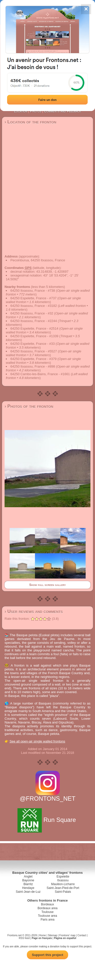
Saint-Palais (63, 892)
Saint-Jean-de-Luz (28, 892)
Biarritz (28, 884)
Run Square (48, 820)
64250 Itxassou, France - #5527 (34, 351)
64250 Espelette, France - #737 (33, 298)
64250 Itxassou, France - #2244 (34, 321)
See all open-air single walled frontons (37, 741)
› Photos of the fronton (29, 406)
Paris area (48, 920)
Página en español (65, 938)
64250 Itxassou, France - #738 (33, 291)
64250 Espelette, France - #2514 (34, 328)
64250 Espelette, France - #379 (33, 359)
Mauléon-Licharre (63, 884)
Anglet (28, 877)
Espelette (63, 877)
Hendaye (28, 888)
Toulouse (47, 912)
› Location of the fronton (30, 122)
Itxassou (63, 880)
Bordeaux (48, 904)
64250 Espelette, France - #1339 (34, 336)
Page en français (42, 938)
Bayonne (28, 880)
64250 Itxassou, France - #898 (33, 366)
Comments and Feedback (63, 111)
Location (21, 111)
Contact (82, 935)
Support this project (48, 955)
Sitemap (53, 935)
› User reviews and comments (34, 611)
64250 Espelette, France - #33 (33, 344)
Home (42, 935)
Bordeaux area (48, 908)
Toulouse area (48, 916)
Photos (36, 111)
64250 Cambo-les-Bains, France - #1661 (40, 374)
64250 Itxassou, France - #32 (32, 313)
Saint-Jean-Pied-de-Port (63, 888)
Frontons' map (67, 935)
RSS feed (24, 938)
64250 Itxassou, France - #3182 (34, 306)
